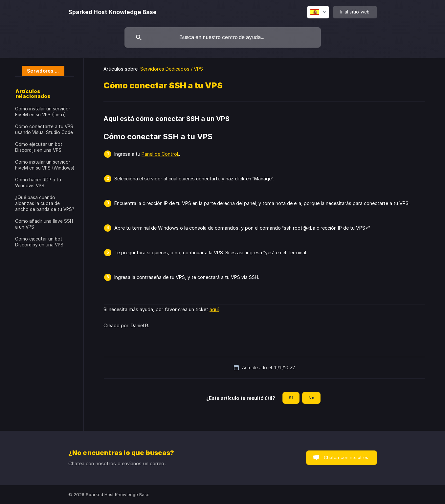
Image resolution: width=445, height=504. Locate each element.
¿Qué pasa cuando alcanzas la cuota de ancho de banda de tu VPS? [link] (45, 203)
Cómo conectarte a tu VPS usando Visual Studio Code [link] (44, 129)
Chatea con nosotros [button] (346, 457)
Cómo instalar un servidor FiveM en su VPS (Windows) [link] (45, 165)
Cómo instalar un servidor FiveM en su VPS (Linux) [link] (43, 112)
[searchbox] (223, 37)
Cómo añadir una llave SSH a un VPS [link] (44, 224)
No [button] (311, 398)
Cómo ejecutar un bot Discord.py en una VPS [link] (39, 242)
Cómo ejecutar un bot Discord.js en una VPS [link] (39, 147)
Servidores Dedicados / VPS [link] (172, 69)
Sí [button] (291, 398)
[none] (112, 12)
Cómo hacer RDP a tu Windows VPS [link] (38, 183)
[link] (40, 70)
